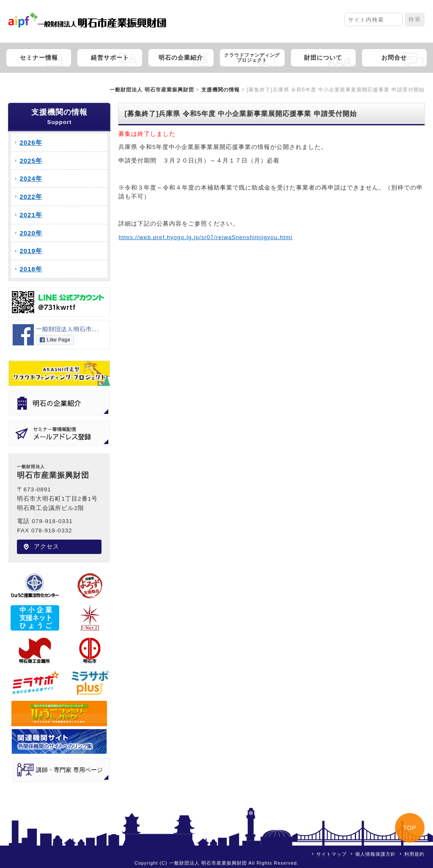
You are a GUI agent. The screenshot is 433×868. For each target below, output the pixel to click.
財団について (323, 58)
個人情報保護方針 (375, 854)
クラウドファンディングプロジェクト (252, 58)
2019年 (31, 251)
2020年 (31, 233)
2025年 (31, 161)
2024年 (31, 178)
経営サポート (110, 58)
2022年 (31, 197)
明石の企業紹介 (181, 58)
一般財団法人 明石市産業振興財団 (152, 90)
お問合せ (394, 58)
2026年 (31, 142)
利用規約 (414, 854)
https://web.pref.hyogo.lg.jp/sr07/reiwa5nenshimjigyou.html (205, 237)
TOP (410, 828)
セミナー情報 (39, 58)
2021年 (31, 215)
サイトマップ (332, 854)
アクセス (47, 547)
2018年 (31, 269)
